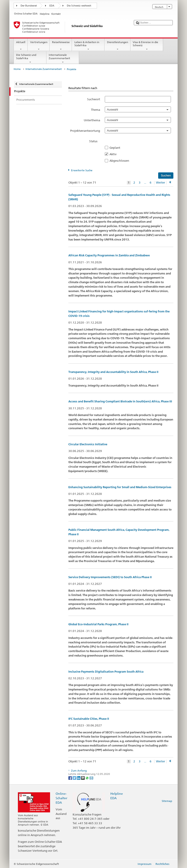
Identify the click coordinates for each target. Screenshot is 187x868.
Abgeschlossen (121, 161)
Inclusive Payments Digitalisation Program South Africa (106, 672)
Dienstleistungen (117, 46)
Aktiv (114, 154)
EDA (52, 6)
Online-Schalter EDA (61, 798)
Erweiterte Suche (82, 170)
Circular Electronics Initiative (88, 444)
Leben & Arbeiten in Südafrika (88, 46)
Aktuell (21, 46)
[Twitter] (75, 778)
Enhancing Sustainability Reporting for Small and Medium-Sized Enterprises (120, 487)
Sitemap (167, 801)
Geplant (116, 148)
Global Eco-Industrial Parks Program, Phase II (98, 624)
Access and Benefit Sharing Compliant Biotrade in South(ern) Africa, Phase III (120, 401)
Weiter (161, 183)
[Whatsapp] (87, 778)
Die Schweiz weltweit (79, 6)
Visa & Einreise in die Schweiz (147, 46)
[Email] (91, 778)
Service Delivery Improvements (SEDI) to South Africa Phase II (110, 577)
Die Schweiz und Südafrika (30, 59)
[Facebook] (70, 778)
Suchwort (94, 99)
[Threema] (83, 778)
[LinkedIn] (79, 778)
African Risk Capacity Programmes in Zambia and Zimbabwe (109, 255)
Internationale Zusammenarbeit (63, 59)
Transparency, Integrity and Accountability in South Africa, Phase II (113, 372)
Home (17, 69)
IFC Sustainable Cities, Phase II (89, 719)
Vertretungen (39, 46)
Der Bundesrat (29, 6)
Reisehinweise (61, 46)
